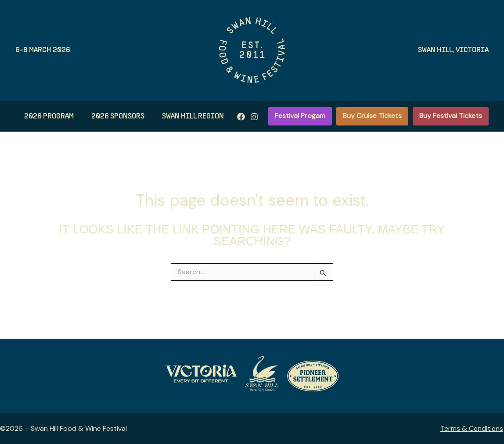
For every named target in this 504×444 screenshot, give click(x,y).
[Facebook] (215, 117)
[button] (300, 116)
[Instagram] (228, 117)
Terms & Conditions (472, 428)
